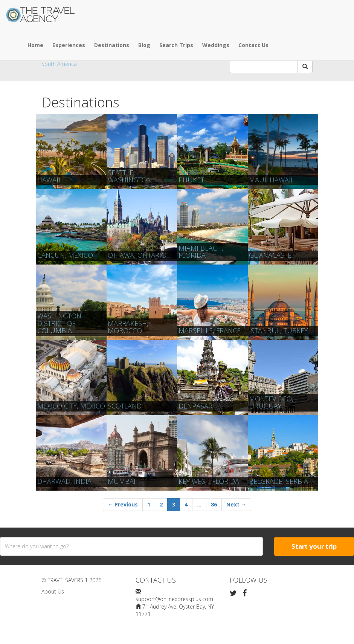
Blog (144, 45)
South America (59, 64)
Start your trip (314, 546)
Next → (236, 504)
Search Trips (176, 45)
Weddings (216, 45)
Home (35, 45)
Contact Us (253, 45)
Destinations (112, 45)
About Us (53, 591)
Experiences (69, 45)
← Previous (123, 504)
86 (214, 504)
